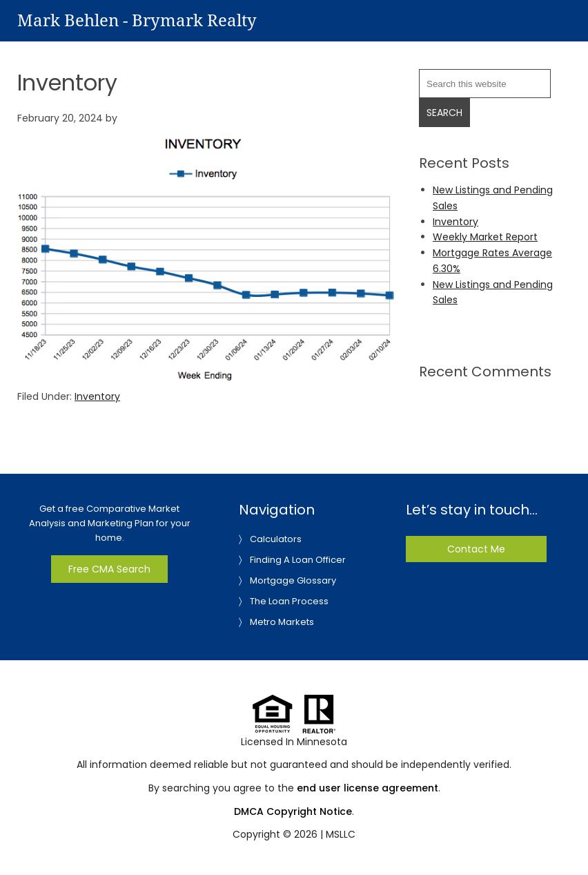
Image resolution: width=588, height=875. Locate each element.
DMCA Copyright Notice (293, 811)
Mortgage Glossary (293, 580)
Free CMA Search (109, 569)
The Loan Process (289, 601)
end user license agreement (367, 788)
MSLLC (341, 834)
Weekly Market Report (485, 237)
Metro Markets (282, 622)
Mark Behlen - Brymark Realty (137, 21)
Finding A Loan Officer (298, 560)
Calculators (276, 539)
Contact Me (476, 549)
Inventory (97, 396)
